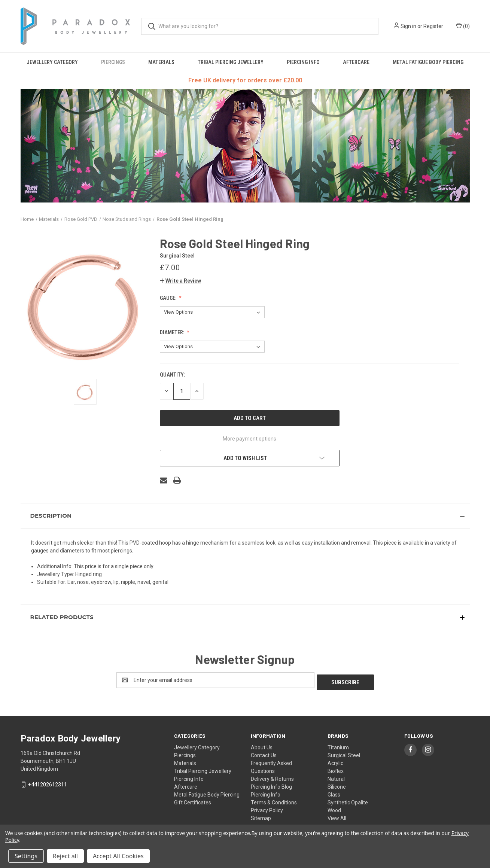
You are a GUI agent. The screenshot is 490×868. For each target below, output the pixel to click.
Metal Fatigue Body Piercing (428, 62)
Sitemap (261, 816)
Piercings (113, 62)
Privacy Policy (267, 808)
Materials (161, 62)
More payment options (249, 439)
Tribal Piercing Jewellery (231, 62)
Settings (26, 856)
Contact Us (264, 753)
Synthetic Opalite (348, 800)
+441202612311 (47, 782)
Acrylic (335, 761)
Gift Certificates (193, 800)
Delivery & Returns (272, 777)
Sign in (408, 26)
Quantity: (172, 375)
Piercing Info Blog (271, 785)
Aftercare (356, 62)
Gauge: (169, 298)
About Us (262, 745)
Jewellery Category (52, 62)
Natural (336, 777)
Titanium (338, 745)
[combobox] (260, 26)
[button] (180, 281)
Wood (334, 808)
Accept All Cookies (118, 856)
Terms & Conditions (274, 800)
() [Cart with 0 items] (463, 26)
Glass (334, 792)
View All (337, 816)
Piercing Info (303, 62)
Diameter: (173, 332)
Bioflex (336, 769)
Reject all (65, 856)
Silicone (337, 785)
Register (433, 26)
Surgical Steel (344, 753)
